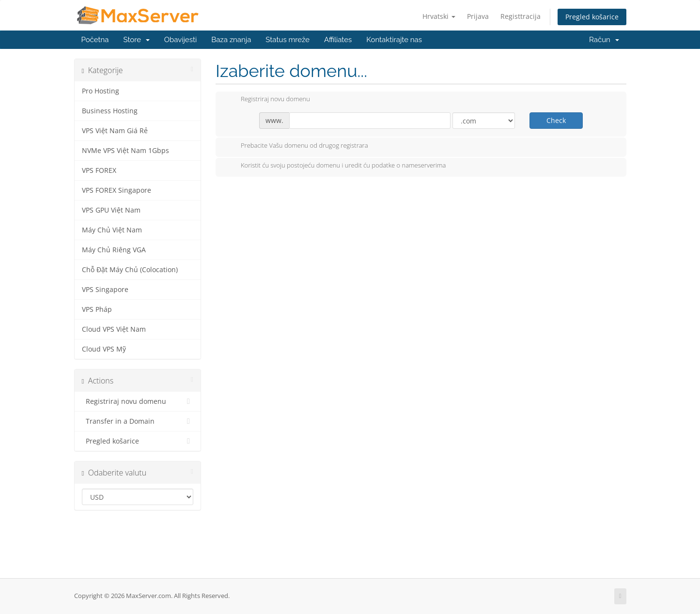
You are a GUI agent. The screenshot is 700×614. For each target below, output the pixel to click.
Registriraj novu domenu (138, 401)
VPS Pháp (97, 309)
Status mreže (288, 40)
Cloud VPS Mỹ (104, 349)
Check (556, 120)
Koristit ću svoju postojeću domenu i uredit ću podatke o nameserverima (335, 166)
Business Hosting (110, 111)
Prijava (478, 16)
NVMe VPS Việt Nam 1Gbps (125, 151)
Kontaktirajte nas (394, 40)
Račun (604, 40)
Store (136, 40)
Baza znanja (231, 40)
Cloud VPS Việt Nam (114, 329)
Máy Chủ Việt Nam (112, 230)
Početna (95, 40)
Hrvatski (439, 16)
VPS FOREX (99, 170)
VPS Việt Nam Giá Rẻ (115, 131)
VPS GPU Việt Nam (111, 210)
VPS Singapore (105, 290)
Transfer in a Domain (138, 421)
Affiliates (338, 40)
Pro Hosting (101, 91)
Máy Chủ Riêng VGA (114, 250)
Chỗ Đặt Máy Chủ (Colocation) (130, 270)
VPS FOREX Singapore (117, 190)
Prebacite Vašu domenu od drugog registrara (297, 146)
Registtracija (521, 16)
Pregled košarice (592, 17)
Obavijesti (180, 40)
